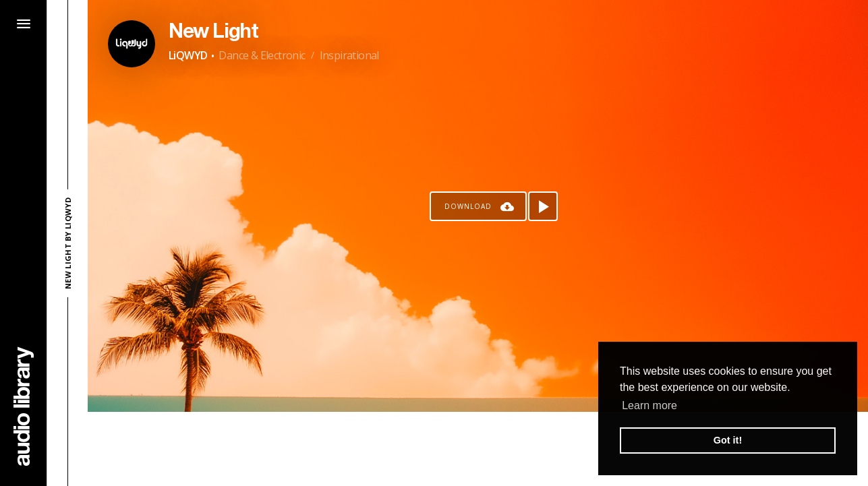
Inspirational (349, 55)
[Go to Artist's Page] (132, 44)
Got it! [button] (728, 440)
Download (468, 206)
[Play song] (543, 206)
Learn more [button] (649, 405)
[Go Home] (24, 406)
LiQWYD (188, 55)
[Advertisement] (478, 449)
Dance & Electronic (262, 55)
